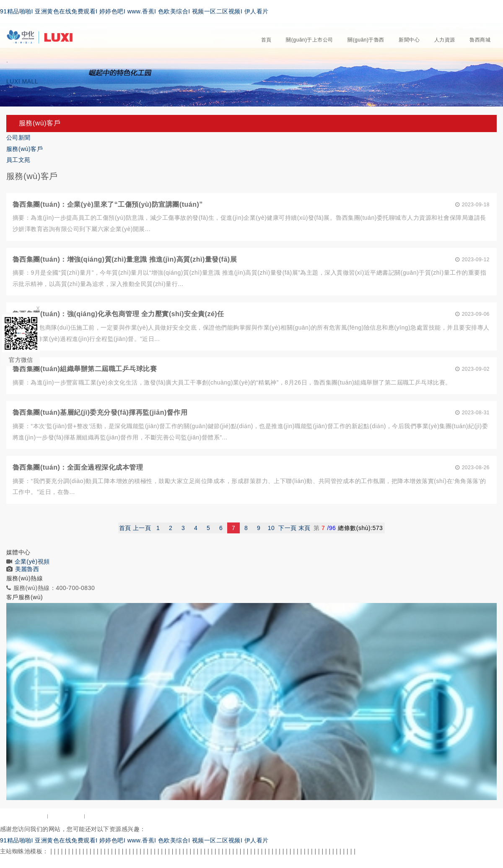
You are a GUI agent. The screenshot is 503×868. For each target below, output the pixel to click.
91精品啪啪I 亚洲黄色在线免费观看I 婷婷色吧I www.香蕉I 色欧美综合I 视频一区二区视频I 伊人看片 (134, 11)
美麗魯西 (27, 569)
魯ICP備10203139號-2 (470, 816)
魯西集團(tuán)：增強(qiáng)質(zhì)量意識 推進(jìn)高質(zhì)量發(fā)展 (125, 259)
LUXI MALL (22, 81)
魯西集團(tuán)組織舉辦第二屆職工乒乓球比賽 (85, 369)
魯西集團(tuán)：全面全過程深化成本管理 (78, 467)
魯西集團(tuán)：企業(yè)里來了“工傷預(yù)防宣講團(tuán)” (108, 204)
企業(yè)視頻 (32, 561)
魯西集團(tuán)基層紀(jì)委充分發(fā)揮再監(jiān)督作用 (100, 412)
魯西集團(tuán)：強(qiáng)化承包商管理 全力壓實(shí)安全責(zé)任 (118, 314)
